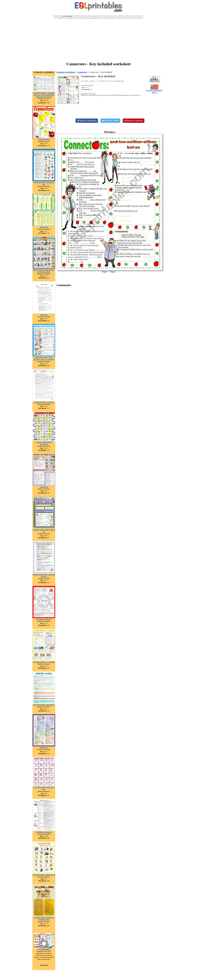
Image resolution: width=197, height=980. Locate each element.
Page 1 (105, 272)
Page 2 (113, 272)
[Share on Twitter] (110, 121)
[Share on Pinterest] (134, 121)
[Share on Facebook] (87, 121)
